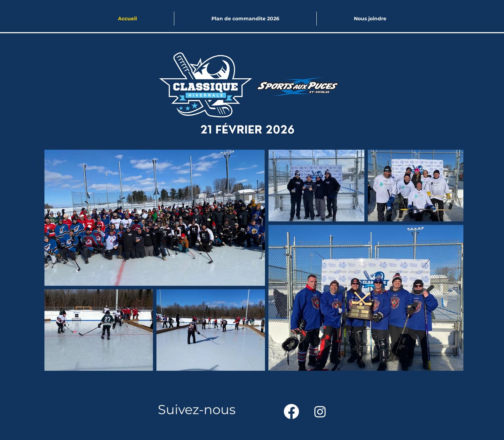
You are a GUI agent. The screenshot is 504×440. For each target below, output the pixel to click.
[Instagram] (320, 411)
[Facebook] (291, 411)
